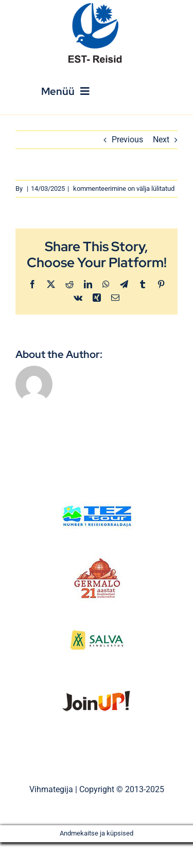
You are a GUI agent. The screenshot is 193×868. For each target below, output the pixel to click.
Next (161, 140)
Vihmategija (51, 789)
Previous (127, 140)
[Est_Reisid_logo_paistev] (97, 6)
